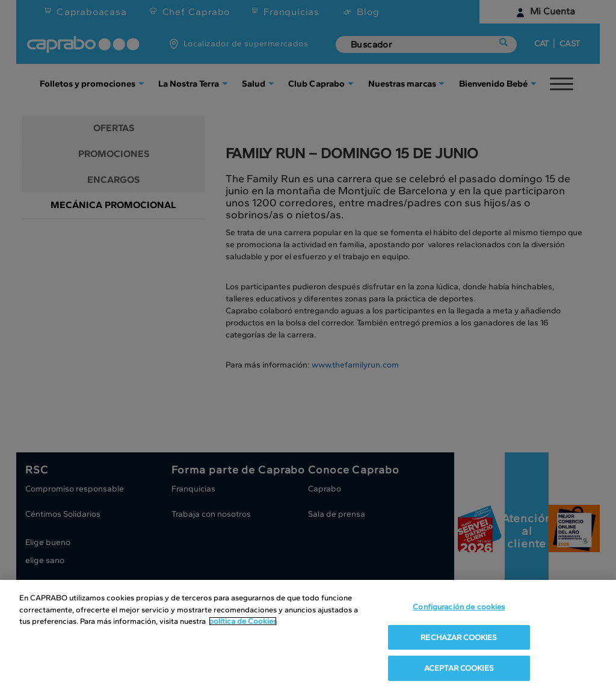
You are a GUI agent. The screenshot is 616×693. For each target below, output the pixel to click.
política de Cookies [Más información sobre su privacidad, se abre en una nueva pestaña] (243, 624)
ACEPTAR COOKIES (459, 670)
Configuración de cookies (459, 609)
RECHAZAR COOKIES (459, 639)
